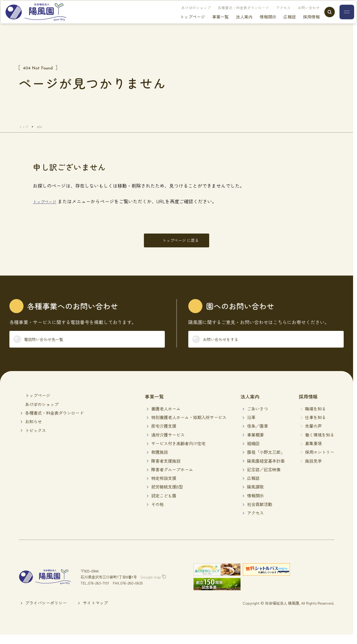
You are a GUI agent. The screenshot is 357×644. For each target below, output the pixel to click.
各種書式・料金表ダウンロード (233, 14)
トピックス (36, 439)
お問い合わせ (299, 14)
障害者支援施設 (166, 469)
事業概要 (255, 443)
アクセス (273, 14)
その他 (157, 512)
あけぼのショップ (186, 14)
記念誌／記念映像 (264, 478)
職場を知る (315, 417)
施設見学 (313, 469)
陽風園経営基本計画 (266, 469)
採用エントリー (320, 461)
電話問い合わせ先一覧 (51, 346)
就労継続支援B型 (167, 495)
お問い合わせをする (227, 346)
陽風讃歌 (255, 495)
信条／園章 (257, 434)
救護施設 (160, 461)
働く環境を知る (320, 443)
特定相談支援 (164, 487)
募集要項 (313, 452)
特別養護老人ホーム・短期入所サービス (189, 426)
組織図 (253, 452)
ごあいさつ (257, 417)
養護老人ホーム (166, 417)
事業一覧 (210, 23)
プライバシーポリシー (46, 611)
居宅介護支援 (164, 434)
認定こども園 (164, 504)
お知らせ (33, 430)
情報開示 (258, 23)
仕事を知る (315, 426)
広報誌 (279, 23)
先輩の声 (313, 434)
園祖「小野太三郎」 (266, 461)
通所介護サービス (168, 443)
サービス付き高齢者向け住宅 (178, 452)
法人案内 (234, 23)
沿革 (251, 426)
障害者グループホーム (172, 478)
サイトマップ (95, 611)
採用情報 (301, 23)
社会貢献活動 (260, 512)
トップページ (182, 23)
